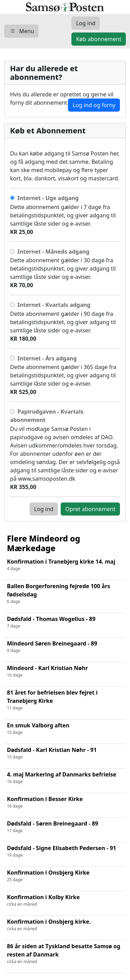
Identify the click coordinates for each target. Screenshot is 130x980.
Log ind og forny (94, 105)
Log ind (44, 509)
